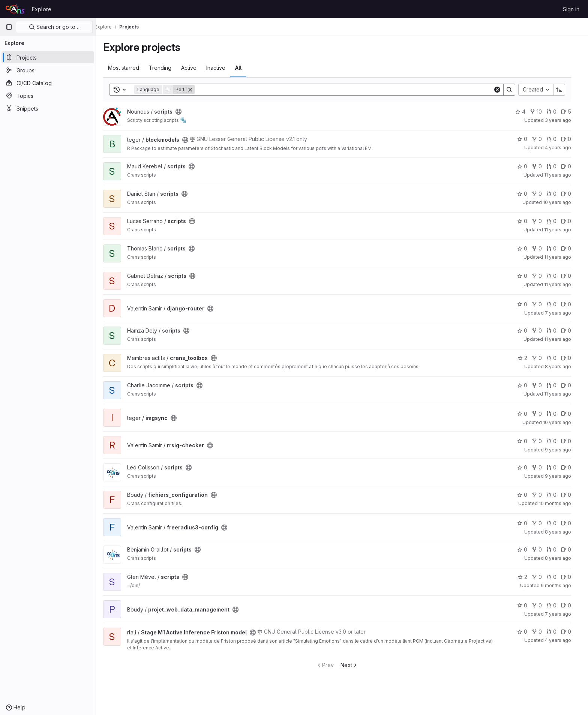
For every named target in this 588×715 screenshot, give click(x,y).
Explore (42, 9)
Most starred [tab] (128, 68)
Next (354, 665)
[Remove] (195, 90)
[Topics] (48, 96)
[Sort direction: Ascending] (564, 90)
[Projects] (48, 57)
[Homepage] (15, 9)
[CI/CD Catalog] (48, 83)
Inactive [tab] (221, 68)
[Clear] (502, 90)
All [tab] (243, 68)
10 (541, 112)
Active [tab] (194, 68)
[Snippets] (48, 108)
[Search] (349, 90)
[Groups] (48, 70)
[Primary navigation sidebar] (9, 27)
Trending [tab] (165, 68)
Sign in (571, 9)
